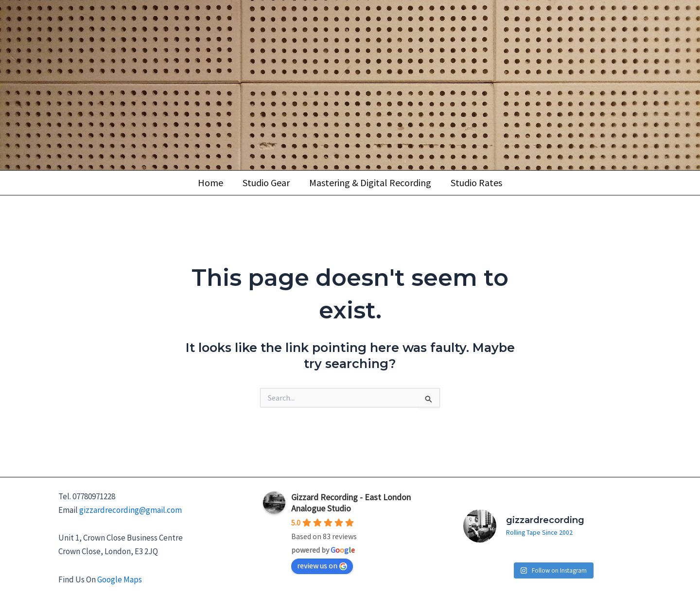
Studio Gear (266, 183)
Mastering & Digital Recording (370, 183)
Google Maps (120, 577)
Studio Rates (476, 183)
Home (210, 183)
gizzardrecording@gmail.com (131, 507)
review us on (322, 562)
